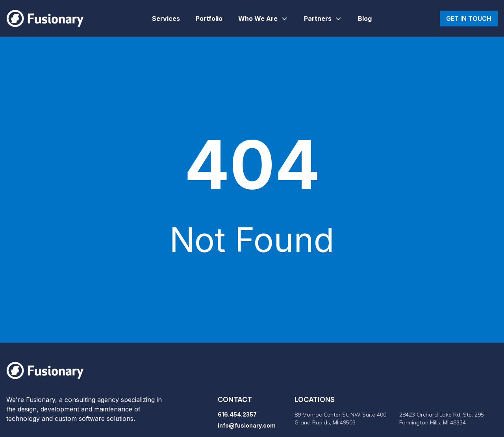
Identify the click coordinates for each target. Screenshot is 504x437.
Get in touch (469, 18)
